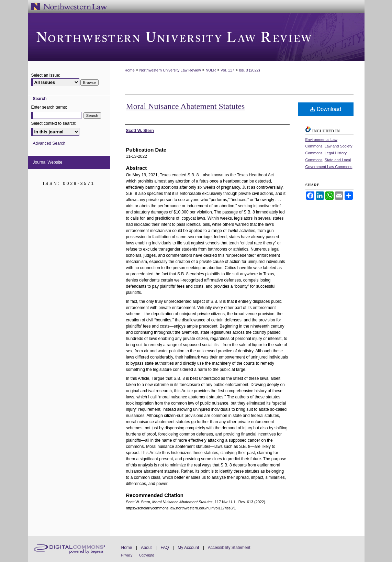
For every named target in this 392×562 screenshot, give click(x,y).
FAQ (165, 548)
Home (130, 70)
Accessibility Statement (229, 548)
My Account (188, 548)
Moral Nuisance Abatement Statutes (186, 106)
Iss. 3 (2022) (250, 70)
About (146, 548)
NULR (211, 70)
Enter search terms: (49, 107)
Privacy (127, 555)
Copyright (147, 555)
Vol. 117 (227, 70)
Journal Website (48, 162)
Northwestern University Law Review (196, 37)
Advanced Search (49, 143)
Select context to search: (54, 123)
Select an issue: (46, 75)
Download (326, 109)
